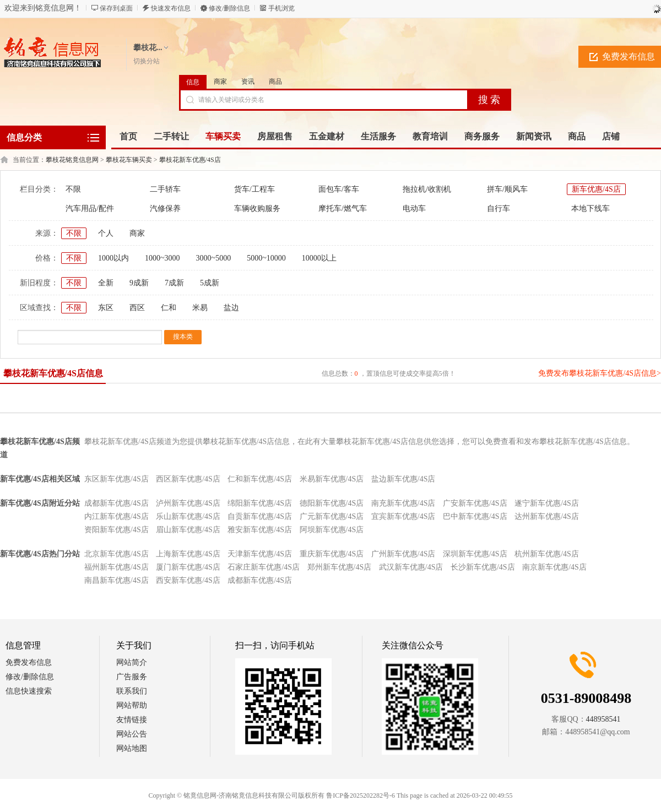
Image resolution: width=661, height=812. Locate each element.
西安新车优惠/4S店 (188, 580)
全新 (106, 283)
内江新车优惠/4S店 (117, 516)
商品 (275, 82)
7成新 (174, 283)
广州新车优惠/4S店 (403, 554)
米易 (200, 308)
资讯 (248, 82)
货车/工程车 (254, 189)
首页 (128, 136)
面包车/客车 (339, 189)
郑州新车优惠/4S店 (340, 567)
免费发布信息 (29, 662)
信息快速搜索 (29, 691)
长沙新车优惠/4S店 (483, 567)
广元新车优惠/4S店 (332, 516)
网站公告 (132, 734)
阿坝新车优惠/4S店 (332, 530)
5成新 (210, 283)
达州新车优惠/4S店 (547, 516)
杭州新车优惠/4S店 (547, 554)
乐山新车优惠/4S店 (188, 516)
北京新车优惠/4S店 (117, 554)
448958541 (603, 719)
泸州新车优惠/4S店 (188, 503)
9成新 (139, 283)
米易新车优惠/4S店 (332, 479)
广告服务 (132, 677)
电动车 (414, 209)
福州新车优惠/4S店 (117, 567)
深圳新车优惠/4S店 (475, 554)
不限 (73, 189)
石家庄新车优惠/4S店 (264, 567)
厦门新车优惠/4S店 (188, 567)
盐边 (231, 308)
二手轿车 (165, 189)
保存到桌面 (116, 8)
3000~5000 (214, 258)
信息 (193, 82)
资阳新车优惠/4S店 (117, 530)
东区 (106, 308)
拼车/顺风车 (507, 189)
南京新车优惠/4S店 (554, 567)
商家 (220, 82)
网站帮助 (132, 705)
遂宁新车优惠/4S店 (547, 503)
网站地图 (132, 748)
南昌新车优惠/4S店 (117, 580)
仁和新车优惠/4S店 (260, 479)
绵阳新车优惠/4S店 (260, 503)
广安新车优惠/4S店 (475, 503)
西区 (137, 308)
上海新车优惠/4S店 (188, 554)
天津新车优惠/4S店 (260, 554)
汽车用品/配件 (90, 209)
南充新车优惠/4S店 (403, 503)
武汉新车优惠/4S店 (411, 567)
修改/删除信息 (229, 8)
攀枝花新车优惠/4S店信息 (53, 373)
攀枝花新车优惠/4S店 (190, 160)
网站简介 (132, 662)
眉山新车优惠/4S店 (188, 530)
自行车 (499, 209)
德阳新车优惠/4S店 (332, 503)
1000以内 (113, 258)
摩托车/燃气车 (343, 209)
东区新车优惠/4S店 (117, 479)
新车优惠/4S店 (596, 189)
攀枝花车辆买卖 (129, 160)
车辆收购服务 (257, 209)
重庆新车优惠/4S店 (332, 554)
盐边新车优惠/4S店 (403, 479)
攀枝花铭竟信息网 (72, 160)
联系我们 (132, 691)
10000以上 (319, 258)
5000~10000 (266, 258)
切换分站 (147, 61)
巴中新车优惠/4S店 (475, 516)
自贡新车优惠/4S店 (260, 516)
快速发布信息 (171, 8)
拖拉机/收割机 (427, 189)
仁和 (169, 308)
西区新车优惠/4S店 (188, 479)
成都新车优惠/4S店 (117, 503)
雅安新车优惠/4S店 (260, 530)
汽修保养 (165, 209)
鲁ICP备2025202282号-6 (361, 795)
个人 (106, 233)
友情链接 (132, 720)
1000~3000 (162, 258)
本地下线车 (590, 209)
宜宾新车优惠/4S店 (403, 516)
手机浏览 (281, 8)
